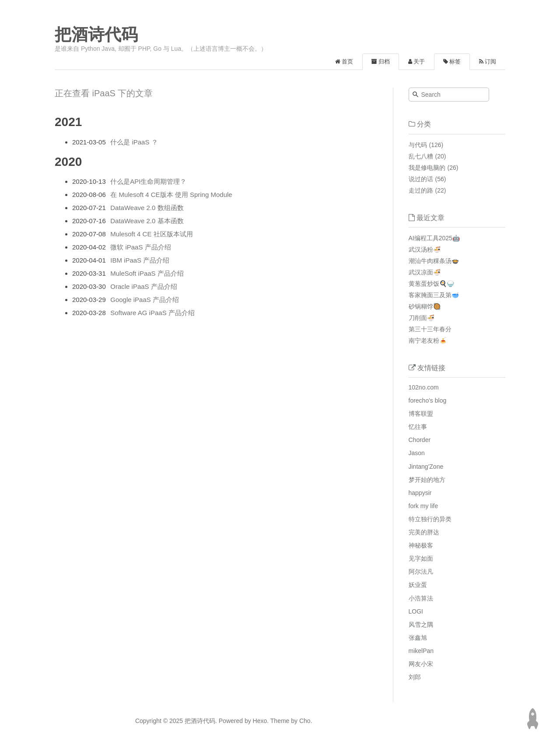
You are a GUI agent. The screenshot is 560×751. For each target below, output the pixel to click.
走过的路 (421, 190)
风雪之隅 (421, 625)
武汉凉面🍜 (425, 272)
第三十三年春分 (430, 329)
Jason (417, 453)
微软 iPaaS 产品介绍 (140, 247)
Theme (279, 721)
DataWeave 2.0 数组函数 (147, 208)
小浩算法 (421, 598)
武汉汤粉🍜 (425, 249)
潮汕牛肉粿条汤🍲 (434, 261)
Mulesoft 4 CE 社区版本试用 (151, 234)
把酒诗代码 (96, 35)
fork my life (423, 506)
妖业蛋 (418, 585)
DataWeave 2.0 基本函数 (147, 221)
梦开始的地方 (427, 480)
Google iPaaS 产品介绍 (145, 300)
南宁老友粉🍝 (428, 340)
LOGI (416, 611)
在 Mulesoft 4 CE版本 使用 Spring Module (171, 195)
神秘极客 (421, 545)
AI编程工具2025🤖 (434, 238)
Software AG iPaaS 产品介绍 (152, 313)
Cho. (305, 721)
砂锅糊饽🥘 (425, 306)
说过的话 (421, 179)
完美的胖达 (424, 532)
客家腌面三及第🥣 (434, 295)
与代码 (418, 145)
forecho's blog (428, 400)
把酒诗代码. (201, 721)
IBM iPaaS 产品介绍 (140, 260)
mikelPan (421, 651)
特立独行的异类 (430, 519)
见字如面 (421, 558)
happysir (420, 493)
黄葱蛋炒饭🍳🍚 (431, 284)
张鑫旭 (418, 638)
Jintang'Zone (426, 467)
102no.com (424, 387)
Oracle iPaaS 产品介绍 (144, 286)
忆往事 (418, 427)
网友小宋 (421, 664)
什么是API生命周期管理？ (148, 181)
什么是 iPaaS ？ (134, 142)
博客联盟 (421, 414)
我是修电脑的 (427, 168)
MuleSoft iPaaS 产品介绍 (147, 273)
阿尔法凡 (421, 572)
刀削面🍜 (422, 318)
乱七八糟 (421, 156)
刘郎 (415, 677)
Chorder (420, 440)
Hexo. (260, 721)
